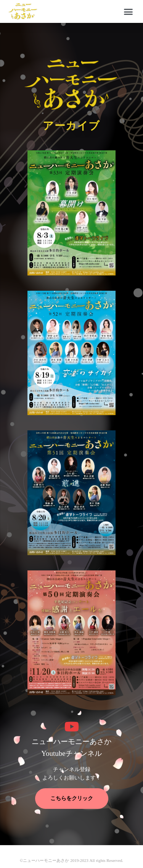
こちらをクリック (72, 798)
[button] (129, 11)
